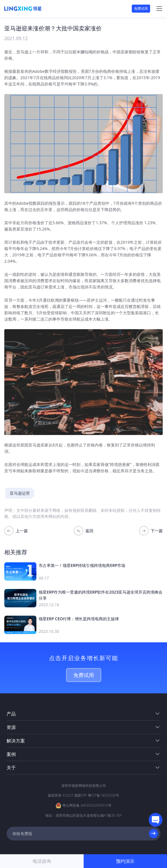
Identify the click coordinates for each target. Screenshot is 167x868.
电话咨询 (42, 861)
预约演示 (125, 861)
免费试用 (141, 8)
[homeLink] (23, 9)
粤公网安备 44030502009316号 (87, 805)
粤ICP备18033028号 (104, 795)
